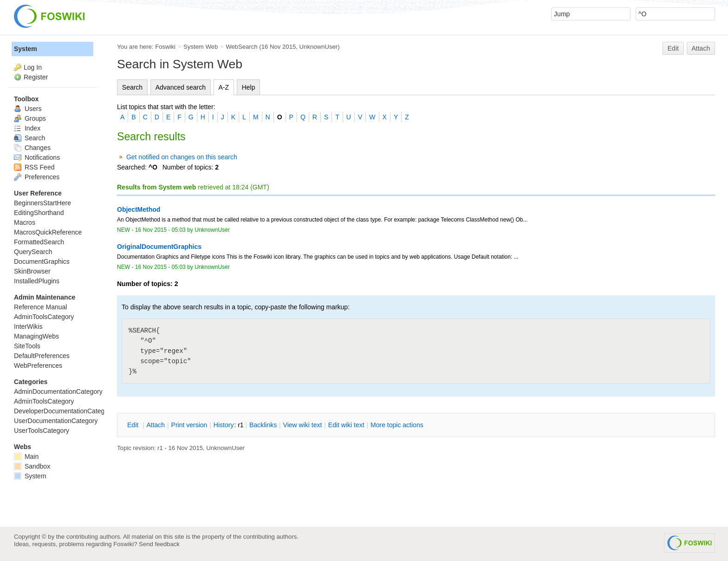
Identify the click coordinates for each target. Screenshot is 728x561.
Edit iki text (346, 425)
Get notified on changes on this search (182, 157)
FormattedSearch (39, 242)
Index (27, 128)
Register (36, 77)
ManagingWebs (36, 336)
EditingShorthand (39, 213)
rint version (189, 425)
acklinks (263, 425)
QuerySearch (33, 252)
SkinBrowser (32, 271)
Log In (33, 67)
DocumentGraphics (42, 261)
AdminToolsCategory (44, 317)
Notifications (37, 157)
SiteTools (27, 346)
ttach (156, 425)
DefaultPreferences (42, 356)
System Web (201, 47)
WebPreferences (38, 365)
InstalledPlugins (37, 281)
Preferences (37, 177)
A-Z (224, 87)
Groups (30, 118)
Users (28, 109)
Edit (673, 48)
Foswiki (165, 47)
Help (249, 87)
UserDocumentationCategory (56, 421)
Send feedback (159, 544)
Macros (25, 222)
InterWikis (28, 326)
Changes (32, 148)
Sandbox (32, 466)
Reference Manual (40, 307)
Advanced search (181, 87)
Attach (701, 48)
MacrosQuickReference (48, 232)
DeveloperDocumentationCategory (64, 411)
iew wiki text (303, 425)
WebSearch (242, 47)
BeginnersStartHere (42, 203)
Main (26, 457)
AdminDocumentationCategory (58, 391)
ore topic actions (397, 425)
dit (134, 425)
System (26, 49)
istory (224, 425)
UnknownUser (319, 47)
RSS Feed (34, 167)
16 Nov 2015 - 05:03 (160, 230)
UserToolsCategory (42, 431)
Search (132, 87)
